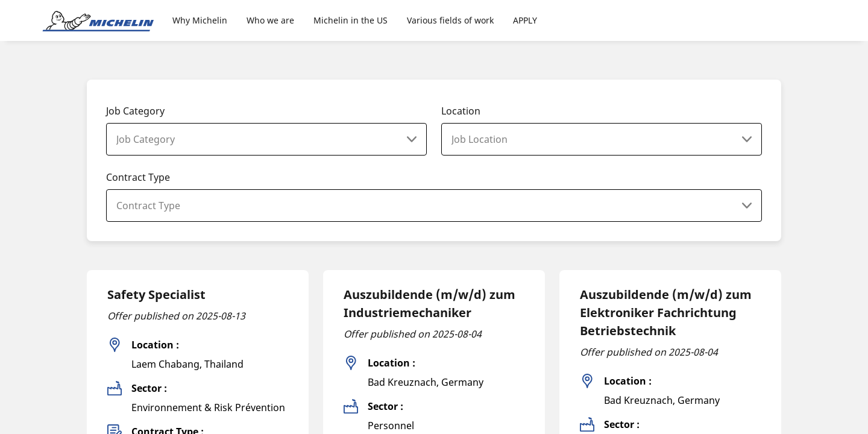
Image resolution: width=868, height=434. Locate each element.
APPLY (525, 20)
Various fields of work (450, 20)
